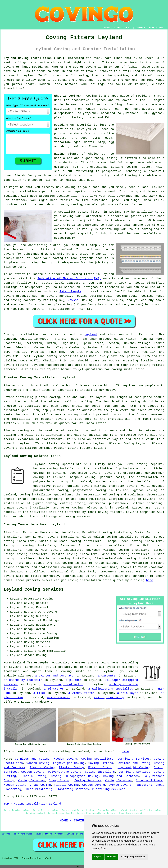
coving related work (90, 508)
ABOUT (128, 28)
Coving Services (32, 781)
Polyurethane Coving (65, 772)
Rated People (70, 292)
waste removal (59, 697)
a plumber (74, 680)
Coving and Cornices (121, 776)
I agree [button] (98, 857)
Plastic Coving (42, 767)
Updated (59, 834)
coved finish (14, 176)
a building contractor (64, 684)
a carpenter (107, 676)
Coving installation (21, 335)
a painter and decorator (55, 676)
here (150, 580)
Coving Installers (100, 772)
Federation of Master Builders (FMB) (69, 278)
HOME (107, 28)
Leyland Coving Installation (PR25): (35, 58)
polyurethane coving (51, 490)
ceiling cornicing (109, 697)
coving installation (84, 580)
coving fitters (16, 365)
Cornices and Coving (32, 759)
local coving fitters (105, 512)
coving (91, 67)
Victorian (62, 142)
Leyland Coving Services (34, 590)
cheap (96, 254)
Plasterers (143, 785)
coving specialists (62, 356)
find (16, 532)
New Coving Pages (23, 834)
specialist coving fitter (80, 212)
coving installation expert (26, 192)
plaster (76, 118)
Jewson (73, 300)
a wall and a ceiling (102, 105)
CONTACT (140, 28)
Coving (56, 776)
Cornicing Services (134, 759)
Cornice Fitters (149, 781)
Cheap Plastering (39, 789)
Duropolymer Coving (82, 776)
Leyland (91, 335)
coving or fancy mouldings (26, 67)
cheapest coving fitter (31, 249)
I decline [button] (111, 857)
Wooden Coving (65, 759)
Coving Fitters (101, 763)
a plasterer (54, 689)
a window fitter (81, 693)
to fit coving (76, 76)
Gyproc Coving (120, 785)
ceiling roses (32, 205)
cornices (11, 205)
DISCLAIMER (156, 28)
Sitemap (6, 834)
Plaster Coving (71, 767)
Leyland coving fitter (131, 167)
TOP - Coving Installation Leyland (32, 804)
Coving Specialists (97, 759)
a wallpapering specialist (110, 689)
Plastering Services (72, 789)
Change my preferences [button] (133, 857)
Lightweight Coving (69, 763)
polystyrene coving (89, 490)
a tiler (40, 693)
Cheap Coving (60, 781)
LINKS (117, 28)
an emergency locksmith (23, 680)
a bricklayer (128, 693)
